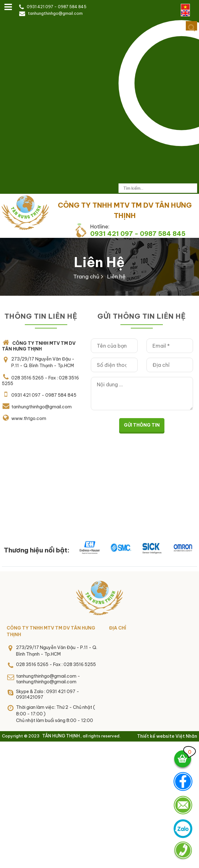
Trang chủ (86, 277)
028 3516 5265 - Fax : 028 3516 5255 (56, 664)
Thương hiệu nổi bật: (37, 550)
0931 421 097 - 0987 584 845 (57, 7)
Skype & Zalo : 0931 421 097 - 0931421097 (48, 694)
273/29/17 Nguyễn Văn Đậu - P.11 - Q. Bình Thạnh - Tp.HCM (43, 362)
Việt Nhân (186, 736)
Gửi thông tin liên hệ (142, 316)
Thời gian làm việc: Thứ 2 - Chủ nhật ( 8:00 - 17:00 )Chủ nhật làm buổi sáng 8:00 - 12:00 (55, 714)
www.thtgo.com (29, 418)
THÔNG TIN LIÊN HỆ (41, 316)
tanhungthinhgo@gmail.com (55, 13)
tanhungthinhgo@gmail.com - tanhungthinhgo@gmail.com (48, 679)
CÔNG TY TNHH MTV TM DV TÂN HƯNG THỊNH (51, 631)
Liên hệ (99, 262)
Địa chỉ (118, 628)
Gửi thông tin (142, 425)
